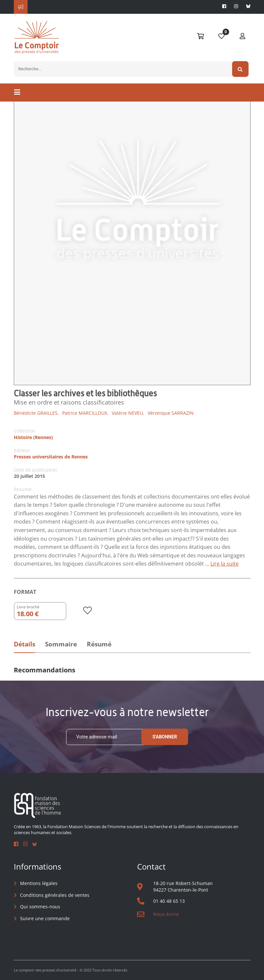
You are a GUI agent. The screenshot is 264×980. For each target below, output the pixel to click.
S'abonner (165, 737)
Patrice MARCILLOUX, (85, 413)
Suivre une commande (45, 918)
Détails (24, 644)
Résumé (99, 644)
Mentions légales (39, 883)
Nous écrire (166, 914)
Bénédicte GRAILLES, (36, 413)
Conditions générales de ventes (55, 895)
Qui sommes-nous (40, 907)
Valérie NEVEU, (128, 413)
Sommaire (61, 644)
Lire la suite (225, 564)
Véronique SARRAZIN (171, 413)
